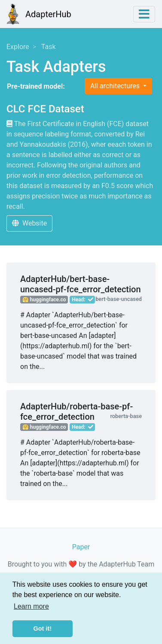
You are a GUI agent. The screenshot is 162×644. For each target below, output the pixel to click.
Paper (81, 547)
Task (49, 47)
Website (29, 223)
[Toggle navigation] (144, 14)
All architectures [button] (116, 86)
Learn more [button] (31, 606)
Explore (18, 47)
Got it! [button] (43, 629)
